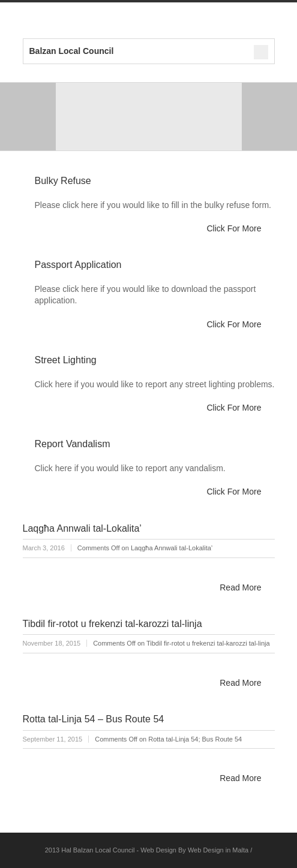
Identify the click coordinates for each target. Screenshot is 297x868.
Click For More (234, 228)
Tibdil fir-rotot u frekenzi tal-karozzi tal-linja (112, 624)
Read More (240, 587)
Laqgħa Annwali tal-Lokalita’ (82, 528)
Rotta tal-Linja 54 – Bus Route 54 (94, 719)
